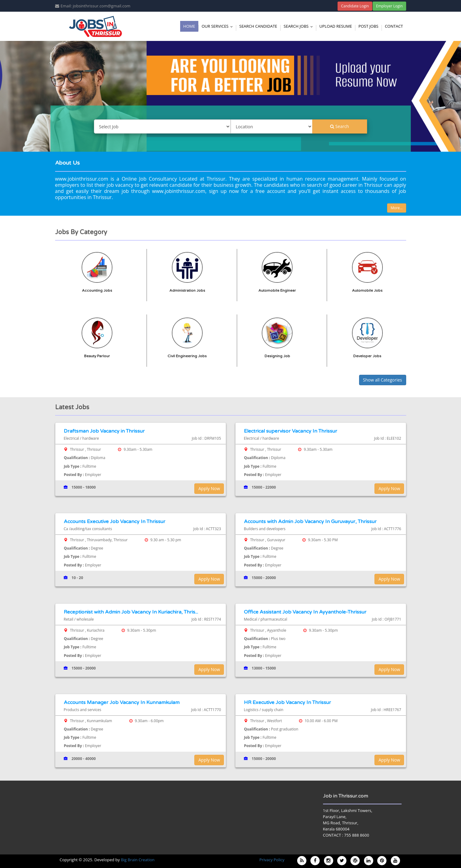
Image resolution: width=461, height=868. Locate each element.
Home (189, 26)
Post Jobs (368, 26)
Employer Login (389, 6)
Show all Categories (383, 380)
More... (396, 208)
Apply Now (209, 488)
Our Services (219, 26)
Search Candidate (258, 26)
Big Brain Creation (137, 860)
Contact (394, 26)
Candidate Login (355, 6)
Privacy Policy (272, 860)
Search (340, 126)
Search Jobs (300, 26)
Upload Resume (336, 26)
